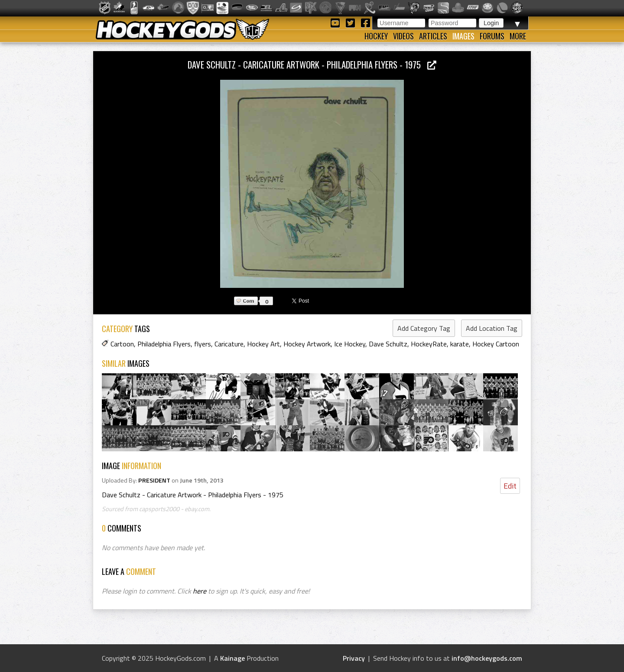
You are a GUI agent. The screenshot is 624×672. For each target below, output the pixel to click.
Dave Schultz (388, 344)
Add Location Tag (492, 328)
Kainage (232, 658)
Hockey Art (263, 344)
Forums (492, 36)
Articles (433, 36)
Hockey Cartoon (496, 344)
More (518, 36)
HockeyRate (429, 344)
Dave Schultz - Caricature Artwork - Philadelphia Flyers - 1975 (312, 64)
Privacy (354, 658)
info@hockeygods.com (487, 658)
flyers (203, 344)
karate (460, 344)
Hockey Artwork (307, 344)
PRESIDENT (154, 480)
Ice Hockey (350, 344)
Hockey (376, 36)
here (200, 591)
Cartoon (122, 344)
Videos (403, 36)
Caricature (229, 344)
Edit (510, 486)
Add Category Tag (424, 328)
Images (463, 36)
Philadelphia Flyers (164, 344)
